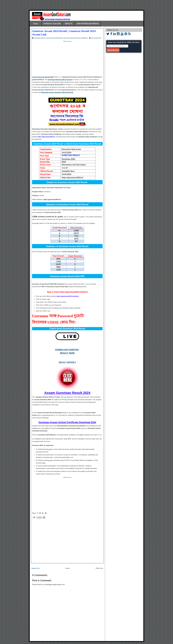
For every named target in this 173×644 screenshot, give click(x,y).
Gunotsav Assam (40, 38)
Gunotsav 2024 (68, 159)
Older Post (99, 568)
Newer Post (36, 568)
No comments (96, 38)
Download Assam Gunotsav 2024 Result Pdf (57, 92)
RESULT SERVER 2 (67, 362)
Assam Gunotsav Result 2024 (43, 77)
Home (36, 24)
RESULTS (69, 24)
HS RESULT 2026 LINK (52, 24)
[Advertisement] (16, 6)
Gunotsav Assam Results (55, 38)
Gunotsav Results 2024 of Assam (60, 80)
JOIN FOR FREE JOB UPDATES (88, 24)
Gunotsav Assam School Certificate (76, 38)
